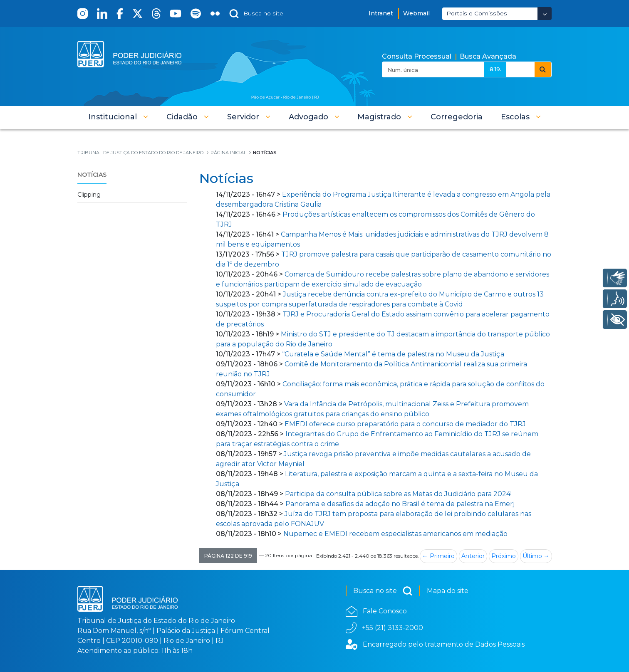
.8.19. (495, 69)
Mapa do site (448, 591)
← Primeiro (438, 556)
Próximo (504, 556)
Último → (536, 556)
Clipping (89, 195)
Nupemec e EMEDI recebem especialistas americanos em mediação (395, 534)
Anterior (473, 556)
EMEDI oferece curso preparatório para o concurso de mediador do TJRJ (405, 424)
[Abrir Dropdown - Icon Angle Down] (545, 14)
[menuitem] (457, 117)
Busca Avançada (488, 56)
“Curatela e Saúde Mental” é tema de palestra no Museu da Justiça (393, 354)
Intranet (381, 13)
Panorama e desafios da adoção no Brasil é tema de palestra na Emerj (400, 504)
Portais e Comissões (477, 13)
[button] (118, 117)
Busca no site (383, 591)
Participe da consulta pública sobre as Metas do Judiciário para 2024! (398, 494)
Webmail (416, 13)
